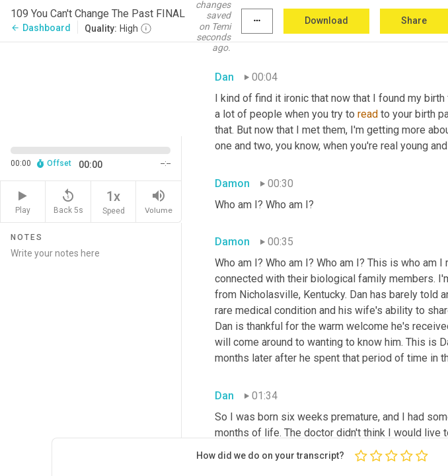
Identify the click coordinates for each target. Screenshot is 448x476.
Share (414, 20)
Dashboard (41, 28)
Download (326, 20)
